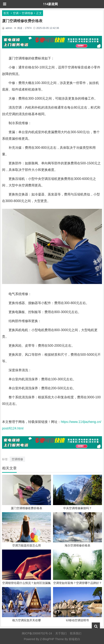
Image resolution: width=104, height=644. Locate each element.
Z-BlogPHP (47, 639)
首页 (6, 13)
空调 (16, 13)
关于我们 (61, 633)
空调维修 (27, 13)
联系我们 (76, 633)
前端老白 (74, 639)
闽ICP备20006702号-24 (37, 633)
